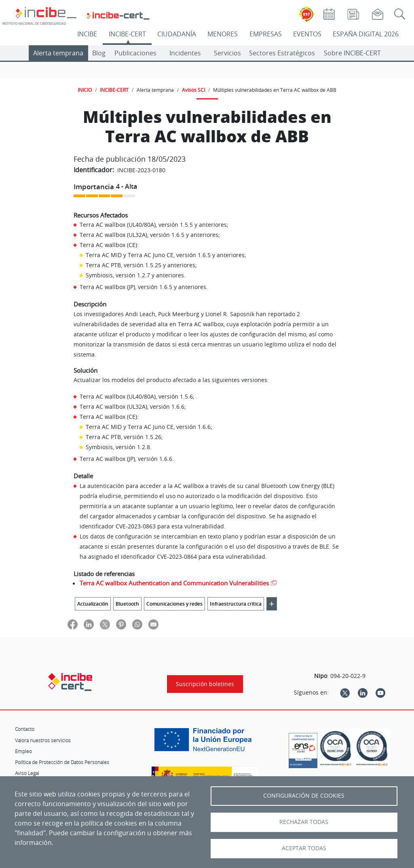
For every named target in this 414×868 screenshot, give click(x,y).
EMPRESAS (266, 34)
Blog (99, 53)
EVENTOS (307, 34)
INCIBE (87, 34)
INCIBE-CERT (127, 34)
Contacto (25, 729)
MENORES (223, 34)
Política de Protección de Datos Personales (62, 762)
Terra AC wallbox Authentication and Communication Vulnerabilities (174, 583)
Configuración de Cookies (304, 796)
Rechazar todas (304, 822)
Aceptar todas (304, 848)
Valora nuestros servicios (43, 740)
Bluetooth (127, 604)
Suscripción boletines (205, 684)
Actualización (93, 604)
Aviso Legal (27, 773)
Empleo (23, 751)
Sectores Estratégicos (282, 53)
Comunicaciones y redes (174, 604)
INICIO (85, 90)
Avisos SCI (193, 90)
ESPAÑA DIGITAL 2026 (366, 34)
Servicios (227, 53)
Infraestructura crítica (236, 604)
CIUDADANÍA (177, 34)
